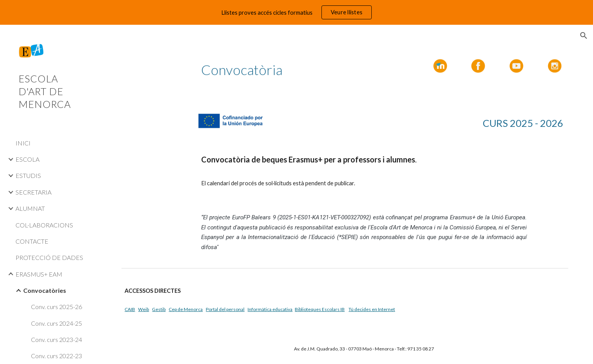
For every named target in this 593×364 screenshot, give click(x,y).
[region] (296, 12)
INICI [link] (23, 143)
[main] (269, 70)
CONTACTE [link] (32, 241)
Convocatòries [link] (45, 290)
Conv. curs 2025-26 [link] (56, 307)
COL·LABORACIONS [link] (44, 225)
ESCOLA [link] (27, 159)
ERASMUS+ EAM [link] (39, 274)
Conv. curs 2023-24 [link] (56, 339)
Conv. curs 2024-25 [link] (56, 323)
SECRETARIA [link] (33, 192)
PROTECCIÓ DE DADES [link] (49, 257)
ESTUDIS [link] (28, 175)
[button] (584, 36)
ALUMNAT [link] (30, 208)
